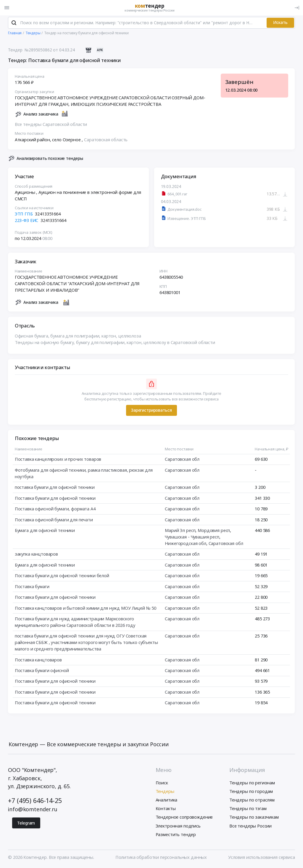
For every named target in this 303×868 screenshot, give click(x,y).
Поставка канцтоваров (38, 660)
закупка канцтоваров (36, 554)
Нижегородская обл (186, 544)
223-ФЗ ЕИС (27, 221)
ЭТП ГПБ (24, 215)
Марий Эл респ (180, 531)
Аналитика (167, 801)
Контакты (166, 809)
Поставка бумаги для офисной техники (55, 499)
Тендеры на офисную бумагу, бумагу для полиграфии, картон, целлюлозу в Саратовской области (115, 343)
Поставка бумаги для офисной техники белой (62, 576)
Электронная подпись (178, 826)
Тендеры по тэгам (248, 809)
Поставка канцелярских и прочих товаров (58, 460)
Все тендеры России (250, 826)
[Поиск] (14, 23)
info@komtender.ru (33, 810)
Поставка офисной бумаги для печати (54, 520)
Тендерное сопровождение (184, 818)
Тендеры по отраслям (252, 801)
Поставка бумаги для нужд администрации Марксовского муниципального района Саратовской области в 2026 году (75, 622)
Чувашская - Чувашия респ (192, 537)
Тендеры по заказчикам (254, 818)
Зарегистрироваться (151, 411)
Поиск (162, 783)
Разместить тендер (176, 835)
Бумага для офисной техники (45, 531)
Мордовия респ (214, 531)
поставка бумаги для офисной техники (55, 488)
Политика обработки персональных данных (161, 858)
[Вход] (297, 8)
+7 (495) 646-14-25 (35, 801)
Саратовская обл (182, 460)
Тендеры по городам (251, 792)
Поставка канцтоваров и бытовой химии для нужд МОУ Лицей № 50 (86, 609)
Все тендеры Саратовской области (51, 125)
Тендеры (165, 792)
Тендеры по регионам (252, 783)
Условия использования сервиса (262, 858)
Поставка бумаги (32, 587)
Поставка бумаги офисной (42, 671)
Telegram (26, 824)
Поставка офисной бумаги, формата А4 (55, 509)
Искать (280, 23)
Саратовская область (106, 140)
